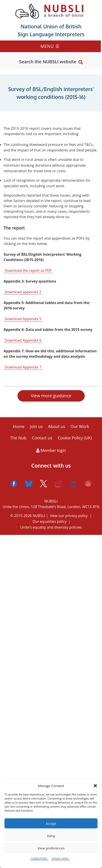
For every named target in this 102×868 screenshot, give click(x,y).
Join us (36, 426)
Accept (51, 823)
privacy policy (60, 858)
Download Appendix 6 (23, 340)
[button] (95, 786)
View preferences (51, 848)
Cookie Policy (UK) (75, 438)
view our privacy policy (69, 516)
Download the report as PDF (28, 270)
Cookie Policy (39, 858)
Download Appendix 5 (23, 319)
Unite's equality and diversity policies (51, 527)
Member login (51, 450)
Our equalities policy (50, 521)
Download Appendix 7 (23, 367)
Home (19, 426)
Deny (51, 836)
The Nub (18, 438)
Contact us (42, 438)
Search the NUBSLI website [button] (48, 62)
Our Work (80, 426)
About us (57, 426)
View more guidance (51, 396)
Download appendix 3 (23, 292)
